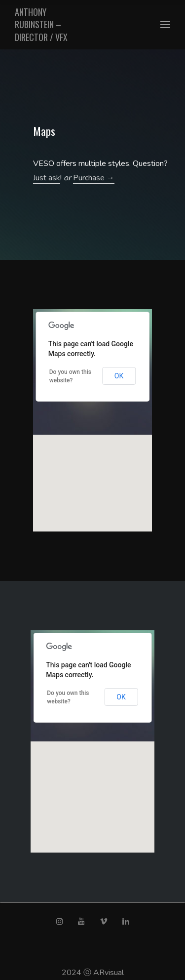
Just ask (47, 178)
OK (119, 376)
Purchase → (94, 178)
